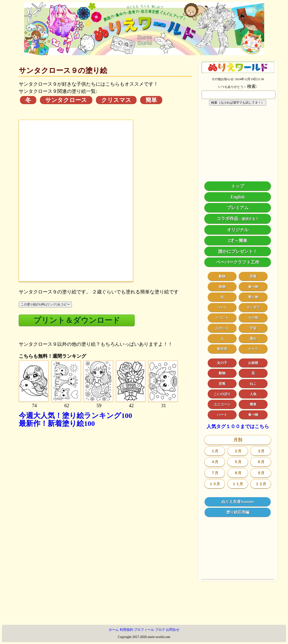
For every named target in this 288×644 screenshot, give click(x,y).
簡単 (151, 100)
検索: (252, 86)
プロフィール (144, 630)
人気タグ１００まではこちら (238, 426)
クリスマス (116, 100)
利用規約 (126, 630)
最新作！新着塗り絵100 (57, 423)
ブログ (160, 630)
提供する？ (250, 219)
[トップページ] (144, 54)
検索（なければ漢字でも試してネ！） (238, 103)
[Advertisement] (105, 480)
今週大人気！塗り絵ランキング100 (75, 415)
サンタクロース (66, 100)
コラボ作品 (227, 219)
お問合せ (173, 630)
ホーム (114, 630)
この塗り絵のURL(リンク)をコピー (45, 304)
